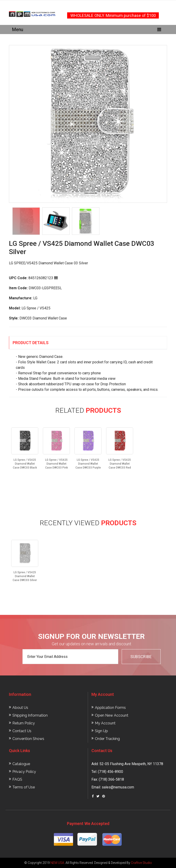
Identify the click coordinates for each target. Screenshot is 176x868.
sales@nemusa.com (118, 787)
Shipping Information (30, 715)
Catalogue (21, 764)
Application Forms (110, 708)
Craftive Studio (141, 863)
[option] (88, 124)
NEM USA (57, 863)
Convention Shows (28, 739)
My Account (105, 723)
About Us (20, 708)
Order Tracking (107, 739)
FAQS (17, 779)
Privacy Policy (24, 772)
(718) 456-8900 (110, 772)
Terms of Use (24, 787)
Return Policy (24, 723)
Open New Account (112, 715)
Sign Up (101, 731)
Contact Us (22, 731)
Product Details (31, 343)
